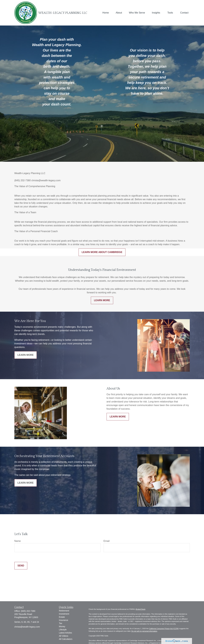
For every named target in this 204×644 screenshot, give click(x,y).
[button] (106, 13)
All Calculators (66, 639)
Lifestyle (63, 630)
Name (18, 541)
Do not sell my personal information (144, 631)
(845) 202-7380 (28, 611)
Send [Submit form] (21, 566)
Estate (62, 617)
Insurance (63, 620)
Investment (64, 614)
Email (107, 541)
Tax (61, 623)
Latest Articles (65, 633)
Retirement (64, 611)
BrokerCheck (141, 609)
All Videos (64, 636)
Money (62, 626)
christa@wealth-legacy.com (27, 627)
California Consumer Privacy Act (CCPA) (164, 629)
